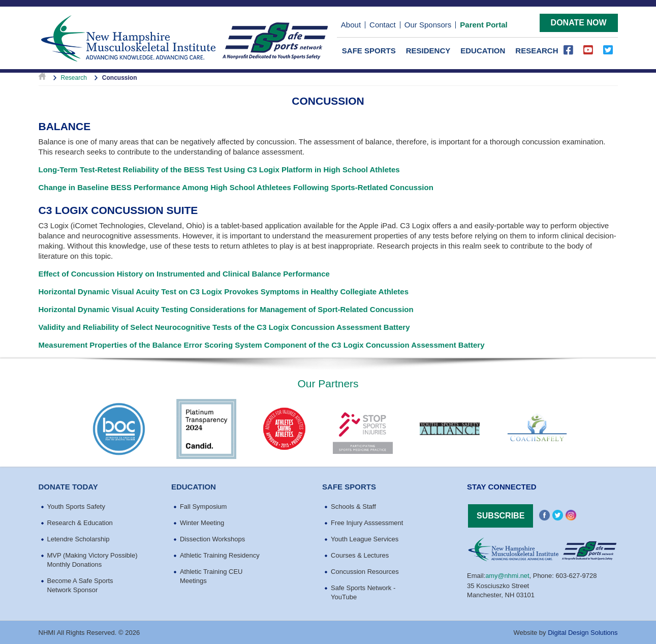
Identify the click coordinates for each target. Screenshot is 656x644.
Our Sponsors (428, 25)
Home (42, 77)
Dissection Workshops (212, 538)
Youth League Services (365, 538)
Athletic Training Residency (220, 554)
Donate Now (579, 22)
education (194, 486)
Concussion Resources (365, 571)
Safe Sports (369, 50)
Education (483, 50)
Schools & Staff (353, 505)
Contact (383, 25)
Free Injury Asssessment (367, 522)
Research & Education (80, 522)
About (351, 25)
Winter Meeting (202, 522)
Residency (428, 50)
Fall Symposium (203, 505)
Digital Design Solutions (583, 632)
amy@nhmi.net (508, 574)
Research (537, 50)
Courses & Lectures (360, 554)
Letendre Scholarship (79, 538)
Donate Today (68, 486)
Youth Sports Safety (76, 505)
